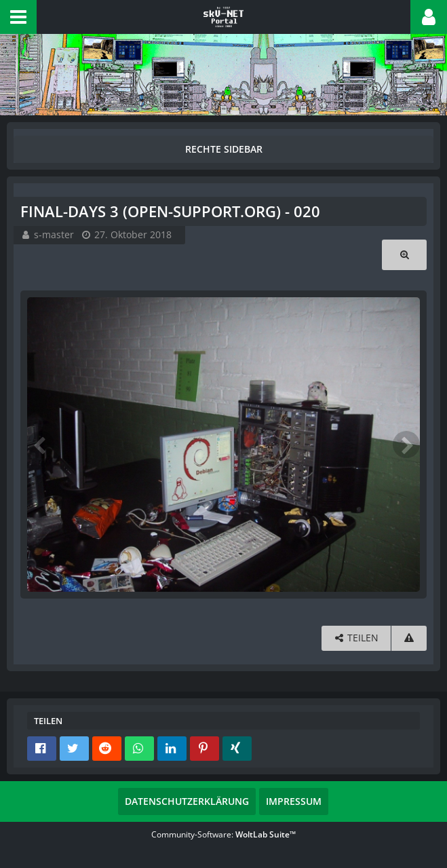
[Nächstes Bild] (406, 445)
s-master (54, 234)
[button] (18, 17)
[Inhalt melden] (409, 638)
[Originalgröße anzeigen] (404, 255)
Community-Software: (223, 834)
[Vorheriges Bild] (41, 445)
